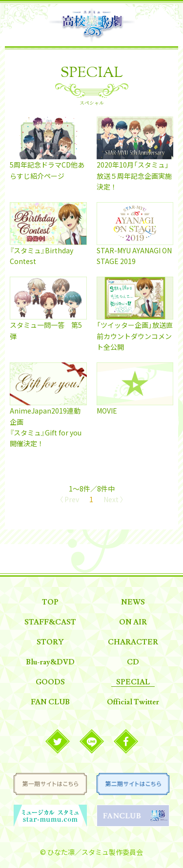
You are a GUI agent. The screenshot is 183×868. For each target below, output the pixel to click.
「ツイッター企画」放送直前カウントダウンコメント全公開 (135, 336)
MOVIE (107, 411)
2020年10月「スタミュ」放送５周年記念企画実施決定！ (134, 176)
